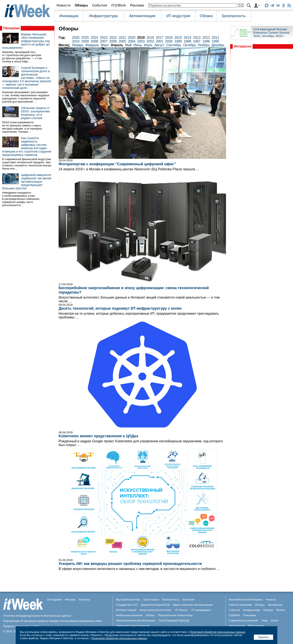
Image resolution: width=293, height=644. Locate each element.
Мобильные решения (129, 615)
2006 (113, 41)
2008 (94, 41)
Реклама (137, 5)
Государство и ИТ (127, 605)
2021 (122, 38)
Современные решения (243, 620)
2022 (113, 38)
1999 (178, 41)
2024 (94, 38)
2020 (132, 38)
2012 (206, 38)
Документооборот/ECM (155, 605)
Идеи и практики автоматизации (193, 605)
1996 (206, 41)
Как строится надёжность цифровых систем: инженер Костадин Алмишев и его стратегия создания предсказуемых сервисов (27, 146)
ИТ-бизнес (181, 610)
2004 (132, 41)
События (100, 5)
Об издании (54, 600)
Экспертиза (275, 605)
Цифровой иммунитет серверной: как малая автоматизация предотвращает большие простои (27, 182)
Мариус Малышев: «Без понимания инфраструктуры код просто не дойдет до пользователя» (26, 41)
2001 (160, 41)
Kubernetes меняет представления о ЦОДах (98, 436)
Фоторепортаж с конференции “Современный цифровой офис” (117, 164)
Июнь (138, 45)
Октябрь (190, 45)
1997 (197, 41)
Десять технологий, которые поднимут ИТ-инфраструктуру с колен (120, 308)
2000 (169, 41)
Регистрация (256, 626)
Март (105, 45)
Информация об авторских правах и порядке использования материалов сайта (52, 621)
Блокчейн (188, 600)
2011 (216, 38)
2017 (160, 38)
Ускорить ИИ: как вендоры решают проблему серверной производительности (130, 564)
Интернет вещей (126, 610)
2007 (104, 41)
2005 (122, 41)
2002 (150, 41)
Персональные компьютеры (175, 615)
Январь (78, 45)
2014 (188, 38)
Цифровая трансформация (133, 626)
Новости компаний (240, 605)
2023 (104, 38)
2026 (76, 38)
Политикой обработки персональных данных (217, 632)
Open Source (151, 600)
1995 (216, 41)
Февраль (92, 45)
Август (159, 45)
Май (128, 45)
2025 (85, 38)
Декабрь (218, 45)
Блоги (275, 620)
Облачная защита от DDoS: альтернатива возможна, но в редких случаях (35, 113)
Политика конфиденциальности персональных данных (37, 616)
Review (281, 610)
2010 (76, 41)
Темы (265, 620)
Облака (206, 16)
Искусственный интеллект (156, 610)
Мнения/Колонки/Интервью (246, 600)
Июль (148, 45)
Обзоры (81, 5)
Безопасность (234, 16)
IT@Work (119, 5)
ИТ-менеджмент (201, 610)
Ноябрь (204, 45)
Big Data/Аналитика (128, 600)
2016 (169, 38)
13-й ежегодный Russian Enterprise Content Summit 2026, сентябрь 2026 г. (271, 33)
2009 (85, 41)
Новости (64, 5)
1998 (188, 41)
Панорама (11, 28)
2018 (150, 38)
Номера (268, 610)
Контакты (84, 600)
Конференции (252, 610)
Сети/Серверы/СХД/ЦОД (174, 620)
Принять (263, 637)
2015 (178, 38)
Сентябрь (174, 45)
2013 (197, 38)
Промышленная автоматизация (136, 620)
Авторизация (237, 626)
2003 (141, 41)
